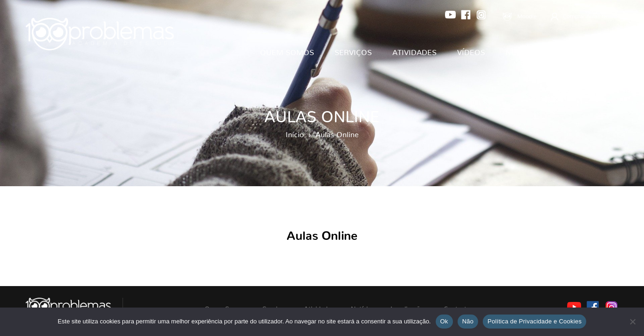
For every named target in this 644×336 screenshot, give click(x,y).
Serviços (353, 50)
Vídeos (471, 50)
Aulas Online (337, 133)
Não (468, 321)
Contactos (595, 78)
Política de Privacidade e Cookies (534, 321)
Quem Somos (287, 50)
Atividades (414, 50)
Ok (444, 321)
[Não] (632, 322)
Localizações (590, 50)
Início (295, 133)
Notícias (523, 50)
